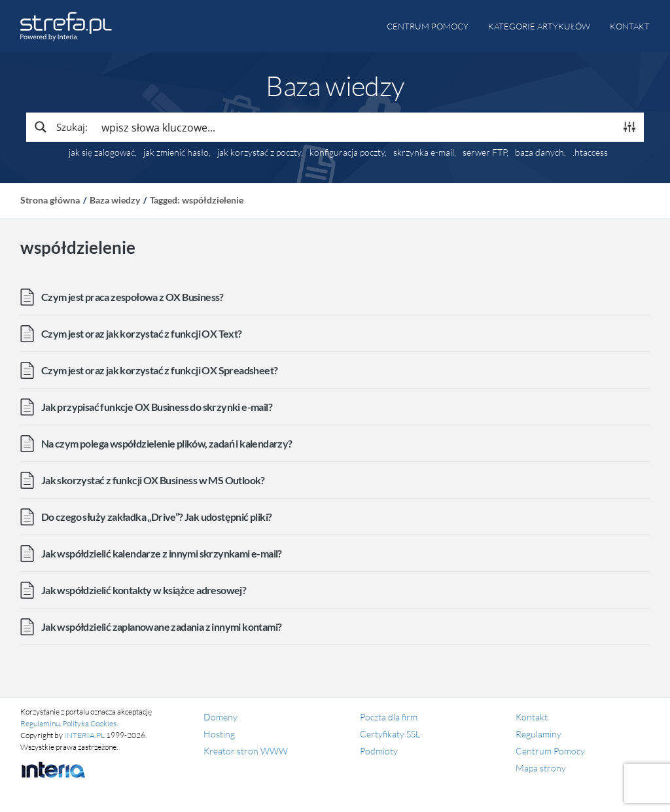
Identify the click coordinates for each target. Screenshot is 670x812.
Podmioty (379, 751)
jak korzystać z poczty (259, 152)
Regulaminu (40, 723)
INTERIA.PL (84, 735)
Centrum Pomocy (550, 751)
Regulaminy (538, 734)
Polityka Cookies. (90, 723)
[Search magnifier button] (60, 127)
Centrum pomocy (428, 26)
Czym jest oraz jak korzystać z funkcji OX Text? (142, 333)
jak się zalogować (102, 152)
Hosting (219, 734)
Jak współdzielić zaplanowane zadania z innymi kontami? (162, 627)
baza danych (539, 152)
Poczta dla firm (389, 717)
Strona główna (50, 200)
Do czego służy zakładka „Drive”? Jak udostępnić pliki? (157, 517)
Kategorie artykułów (539, 26)
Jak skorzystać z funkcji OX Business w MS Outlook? (153, 480)
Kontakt (630, 26)
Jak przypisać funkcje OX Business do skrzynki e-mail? (157, 407)
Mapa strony (541, 768)
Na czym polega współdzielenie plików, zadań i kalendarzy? (167, 443)
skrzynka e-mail (424, 152)
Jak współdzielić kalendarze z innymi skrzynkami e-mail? (162, 553)
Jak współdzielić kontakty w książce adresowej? (144, 590)
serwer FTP (485, 152)
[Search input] (355, 127)
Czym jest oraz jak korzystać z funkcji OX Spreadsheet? (160, 370)
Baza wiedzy (115, 200)
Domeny (220, 717)
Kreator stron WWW (246, 751)
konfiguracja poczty (347, 152)
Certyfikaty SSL (390, 734)
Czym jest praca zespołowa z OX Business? (132, 297)
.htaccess (590, 152)
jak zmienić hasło (176, 152)
